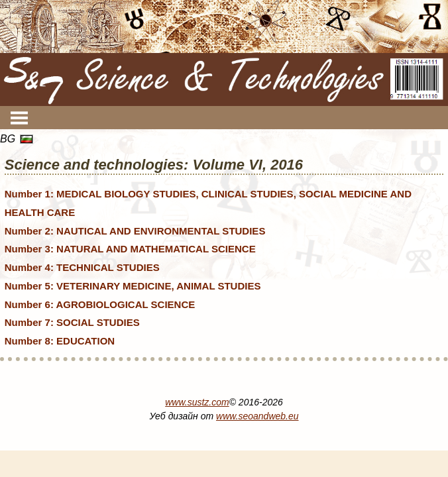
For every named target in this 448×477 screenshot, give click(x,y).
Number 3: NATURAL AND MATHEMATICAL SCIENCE (130, 249)
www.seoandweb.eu (257, 416)
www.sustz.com (197, 402)
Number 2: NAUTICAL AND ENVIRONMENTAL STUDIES (135, 231)
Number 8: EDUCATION (60, 341)
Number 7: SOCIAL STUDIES (72, 322)
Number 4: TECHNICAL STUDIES (82, 267)
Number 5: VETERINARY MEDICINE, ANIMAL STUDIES (133, 286)
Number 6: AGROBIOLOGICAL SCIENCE (100, 304)
